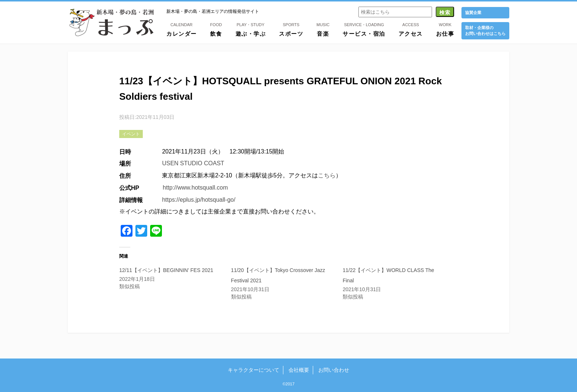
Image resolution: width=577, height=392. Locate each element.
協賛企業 (473, 13)
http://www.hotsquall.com (195, 188)
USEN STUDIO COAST (193, 163)
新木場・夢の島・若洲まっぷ (111, 22)
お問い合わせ (334, 370)
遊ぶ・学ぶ (251, 29)
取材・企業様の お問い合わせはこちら (485, 30)
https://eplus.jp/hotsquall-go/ (199, 200)
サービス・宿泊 (364, 29)
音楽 (323, 29)
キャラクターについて (254, 370)
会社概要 (299, 370)
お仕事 (445, 29)
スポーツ (291, 29)
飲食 (216, 29)
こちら (327, 175)
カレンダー (182, 29)
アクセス (411, 29)
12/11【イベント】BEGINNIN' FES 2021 (166, 270)
